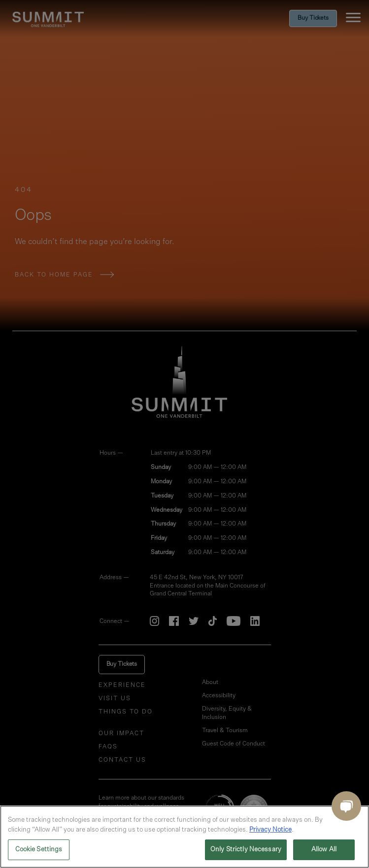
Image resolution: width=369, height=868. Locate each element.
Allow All (324, 850)
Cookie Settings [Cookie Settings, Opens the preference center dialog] (39, 850)
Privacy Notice (270, 830)
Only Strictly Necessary (246, 850)
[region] (184, 837)
